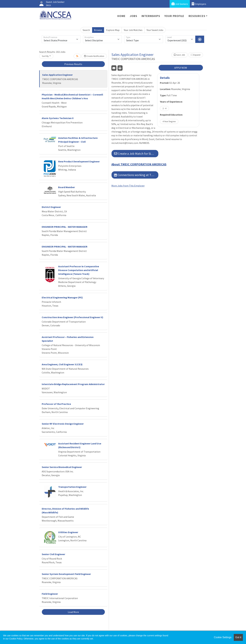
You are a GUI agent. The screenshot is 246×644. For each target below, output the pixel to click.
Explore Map (113, 30)
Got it (238, 637)
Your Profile (174, 16)
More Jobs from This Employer (128, 186)
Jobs (133, 16)
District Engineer (51, 207)
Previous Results (73, 64)
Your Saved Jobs (155, 30)
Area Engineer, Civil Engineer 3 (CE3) (62, 364)
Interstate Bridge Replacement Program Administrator (73, 384)
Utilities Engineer (68, 532)
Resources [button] (197, 16)
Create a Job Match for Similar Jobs (136, 154)
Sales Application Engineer (57, 75)
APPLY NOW (181, 68)
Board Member (67, 187)
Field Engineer (50, 594)
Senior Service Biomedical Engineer (62, 467)
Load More (73, 612)
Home (121, 16)
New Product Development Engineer (79, 161)
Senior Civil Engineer (53, 554)
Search (86, 30)
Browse (98, 30)
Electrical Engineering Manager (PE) (62, 297)
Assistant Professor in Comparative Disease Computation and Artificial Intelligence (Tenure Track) (79, 270)
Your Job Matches (133, 30)
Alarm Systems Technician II (58, 118)
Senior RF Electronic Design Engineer (63, 424)
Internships (151, 16)
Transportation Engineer (72, 487)
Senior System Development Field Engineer (66, 574)
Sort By (45, 56)
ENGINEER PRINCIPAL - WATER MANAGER (65, 227)
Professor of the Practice (56, 404)
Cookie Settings (223, 637)
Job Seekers (180, 4)
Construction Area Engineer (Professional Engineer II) (72, 317)
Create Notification (94, 56)
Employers (199, 4)
